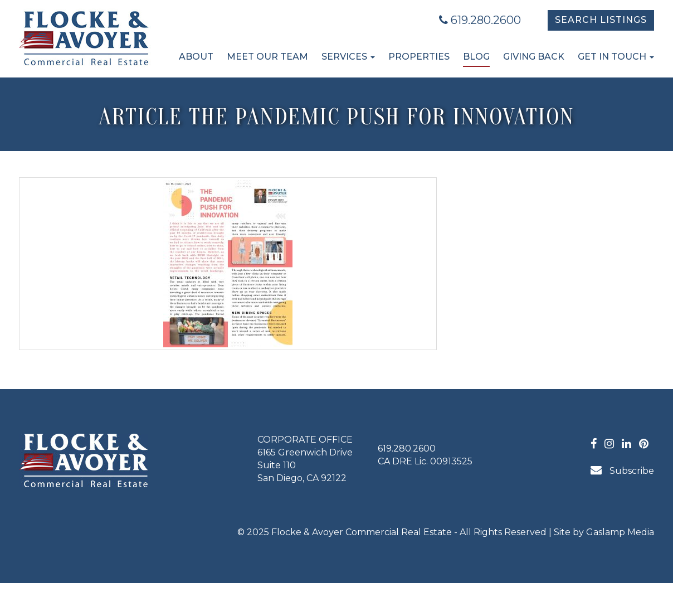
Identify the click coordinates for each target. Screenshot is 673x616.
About (196, 57)
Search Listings (601, 20)
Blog (476, 57)
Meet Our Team (267, 57)
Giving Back (534, 57)
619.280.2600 (480, 20)
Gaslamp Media (620, 532)
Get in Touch (616, 57)
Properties (419, 57)
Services (348, 57)
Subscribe (622, 470)
